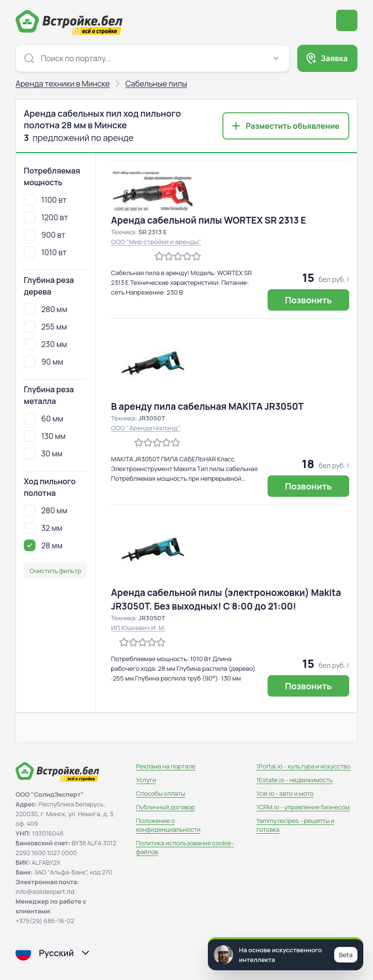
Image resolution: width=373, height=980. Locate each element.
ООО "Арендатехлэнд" (146, 428)
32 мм (43, 528)
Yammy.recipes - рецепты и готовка (295, 825)
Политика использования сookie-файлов (185, 847)
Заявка (334, 58)
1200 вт (46, 217)
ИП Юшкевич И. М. (139, 628)
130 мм (45, 436)
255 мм (45, 327)
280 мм (46, 309)
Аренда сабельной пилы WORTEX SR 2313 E (209, 220)
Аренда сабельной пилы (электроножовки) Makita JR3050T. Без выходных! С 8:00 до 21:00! (226, 599)
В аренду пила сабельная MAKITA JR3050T (208, 406)
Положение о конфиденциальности (168, 825)
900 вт (44, 235)
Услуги (146, 780)
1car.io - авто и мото (285, 793)
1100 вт (45, 200)
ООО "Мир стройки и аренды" (156, 242)
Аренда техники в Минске (63, 84)
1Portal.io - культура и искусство (304, 766)
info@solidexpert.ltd (45, 892)
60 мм (43, 419)
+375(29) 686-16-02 (45, 921)
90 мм (43, 362)
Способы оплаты (161, 793)
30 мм (43, 454)
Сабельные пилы (156, 84)
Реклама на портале (166, 766)
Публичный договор (165, 807)
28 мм (43, 545)
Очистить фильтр (55, 571)
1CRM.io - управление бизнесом (303, 807)
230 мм (45, 344)
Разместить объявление (293, 126)
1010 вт (45, 252)
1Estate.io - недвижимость (295, 780)
